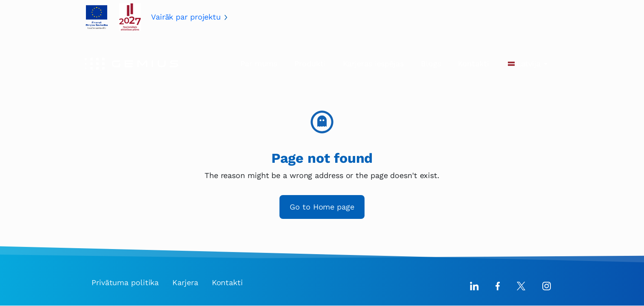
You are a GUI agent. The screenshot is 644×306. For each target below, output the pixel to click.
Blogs (431, 64)
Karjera (185, 282)
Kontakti (473, 64)
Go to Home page (322, 207)
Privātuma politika (125, 282)
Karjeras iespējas (373, 64)
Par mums (259, 64)
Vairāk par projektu (186, 17)
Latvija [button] (529, 64)
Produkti (310, 64)
